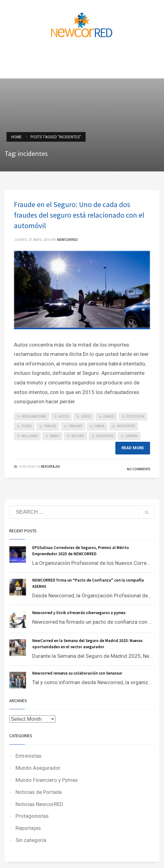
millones (30, 436)
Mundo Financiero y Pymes (47, 780)
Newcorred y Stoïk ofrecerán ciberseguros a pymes (79, 613)
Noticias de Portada (39, 792)
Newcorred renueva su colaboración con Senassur (77, 673)
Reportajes (50, 467)
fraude (50, 426)
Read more (133, 448)
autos (64, 416)
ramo (55, 436)
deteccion (135, 416)
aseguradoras (34, 416)
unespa (131, 436)
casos (86, 416)
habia (100, 426)
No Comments (138, 469)
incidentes (126, 426)
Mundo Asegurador (38, 768)
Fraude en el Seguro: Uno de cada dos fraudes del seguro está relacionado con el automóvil (79, 215)
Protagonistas (32, 816)
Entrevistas (29, 756)
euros (27, 426)
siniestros (105, 436)
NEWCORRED (67, 240)
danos (109, 416)
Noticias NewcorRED (39, 804)
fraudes (75, 426)
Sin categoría (31, 840)
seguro (78, 436)
